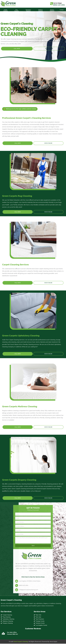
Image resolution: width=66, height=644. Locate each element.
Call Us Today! (58, 3)
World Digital (54, 642)
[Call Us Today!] (52, 4)
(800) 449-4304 (59, 5)
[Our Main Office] (3, 634)
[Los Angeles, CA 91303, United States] (17, 581)
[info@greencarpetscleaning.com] (17, 590)
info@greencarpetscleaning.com (29, 590)
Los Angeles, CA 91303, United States (30, 581)
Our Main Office (12, 633)
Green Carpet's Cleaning (21, 642)
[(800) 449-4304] (17, 585)
